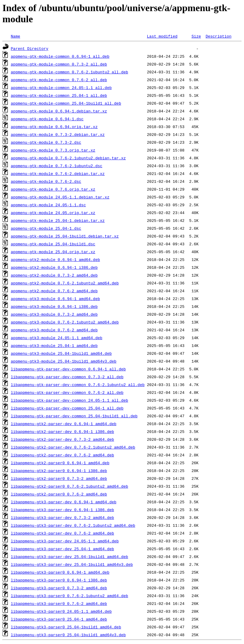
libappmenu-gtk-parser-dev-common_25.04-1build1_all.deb (74, 416)
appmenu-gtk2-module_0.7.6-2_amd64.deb (54, 291)
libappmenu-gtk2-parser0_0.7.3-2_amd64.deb (59, 478)
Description (218, 36)
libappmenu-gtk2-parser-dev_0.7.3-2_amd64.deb (62, 439)
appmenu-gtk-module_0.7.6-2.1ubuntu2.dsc (57, 166)
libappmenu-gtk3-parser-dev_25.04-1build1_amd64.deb (69, 557)
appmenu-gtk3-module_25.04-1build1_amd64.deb (61, 353)
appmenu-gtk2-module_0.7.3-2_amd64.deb (54, 275)
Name (15, 36)
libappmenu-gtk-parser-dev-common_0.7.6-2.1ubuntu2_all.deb (78, 385)
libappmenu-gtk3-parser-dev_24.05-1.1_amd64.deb (65, 541)
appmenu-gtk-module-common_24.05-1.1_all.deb (61, 87)
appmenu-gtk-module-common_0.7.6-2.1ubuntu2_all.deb (69, 72)
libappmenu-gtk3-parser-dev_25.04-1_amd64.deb (62, 549)
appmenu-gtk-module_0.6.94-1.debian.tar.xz (59, 111)
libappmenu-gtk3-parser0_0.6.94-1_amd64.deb (60, 572)
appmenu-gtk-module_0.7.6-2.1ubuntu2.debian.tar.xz (68, 158)
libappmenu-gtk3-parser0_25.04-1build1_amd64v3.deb (68, 635)
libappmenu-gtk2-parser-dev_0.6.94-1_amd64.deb (64, 424)
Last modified (162, 36)
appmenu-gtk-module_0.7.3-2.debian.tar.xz (58, 134)
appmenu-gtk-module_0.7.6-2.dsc (46, 181)
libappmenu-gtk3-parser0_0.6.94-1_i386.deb (59, 580)
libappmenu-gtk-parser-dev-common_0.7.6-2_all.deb (67, 392)
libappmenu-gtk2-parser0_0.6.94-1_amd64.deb (60, 463)
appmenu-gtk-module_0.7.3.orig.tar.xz (53, 150)
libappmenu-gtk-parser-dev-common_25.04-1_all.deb (67, 408)
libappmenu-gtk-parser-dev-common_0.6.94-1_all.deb (68, 369)
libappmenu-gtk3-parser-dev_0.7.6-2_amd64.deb (62, 533)
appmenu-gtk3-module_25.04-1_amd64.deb (54, 345)
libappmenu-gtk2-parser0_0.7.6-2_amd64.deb (59, 494)
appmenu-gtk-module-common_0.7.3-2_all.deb (59, 64)
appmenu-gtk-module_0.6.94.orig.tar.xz (54, 127)
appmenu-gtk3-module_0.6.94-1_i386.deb (54, 306)
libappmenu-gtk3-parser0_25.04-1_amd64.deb (59, 619)
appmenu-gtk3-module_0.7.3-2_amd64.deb (54, 314)
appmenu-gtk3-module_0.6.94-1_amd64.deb (55, 299)
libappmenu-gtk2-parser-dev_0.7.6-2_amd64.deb (62, 455)
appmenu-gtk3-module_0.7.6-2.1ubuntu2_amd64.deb (65, 322)
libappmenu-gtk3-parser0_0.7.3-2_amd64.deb (59, 588)
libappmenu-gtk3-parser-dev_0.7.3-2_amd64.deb (62, 517)
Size (196, 36)
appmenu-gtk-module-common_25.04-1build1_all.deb (66, 103)
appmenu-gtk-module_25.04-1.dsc (46, 228)
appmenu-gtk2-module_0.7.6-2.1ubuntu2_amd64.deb (65, 283)
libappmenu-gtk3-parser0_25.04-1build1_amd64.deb (66, 627)
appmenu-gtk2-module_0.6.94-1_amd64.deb (55, 259)
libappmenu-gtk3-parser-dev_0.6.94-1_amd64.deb (64, 502)
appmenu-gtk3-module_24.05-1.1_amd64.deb (57, 338)
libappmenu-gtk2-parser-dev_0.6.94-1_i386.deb (62, 431)
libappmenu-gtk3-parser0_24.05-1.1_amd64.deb (61, 611)
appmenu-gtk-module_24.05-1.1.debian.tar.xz (60, 197)
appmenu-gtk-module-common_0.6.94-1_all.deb (60, 56)
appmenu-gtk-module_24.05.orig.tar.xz (53, 213)
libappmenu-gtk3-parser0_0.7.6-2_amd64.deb (59, 603)
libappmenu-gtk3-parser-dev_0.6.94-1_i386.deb (62, 510)
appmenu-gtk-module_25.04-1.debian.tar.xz (58, 220)
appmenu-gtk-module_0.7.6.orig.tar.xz (53, 189)
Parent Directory (30, 48)
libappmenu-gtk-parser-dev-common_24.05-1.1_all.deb (69, 400)
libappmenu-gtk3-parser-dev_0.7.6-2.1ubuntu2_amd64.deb (73, 525)
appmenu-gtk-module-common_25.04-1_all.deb (59, 95)
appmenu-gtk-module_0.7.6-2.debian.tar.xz (58, 173)
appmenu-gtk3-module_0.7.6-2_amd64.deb (54, 330)
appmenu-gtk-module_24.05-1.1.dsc (48, 205)
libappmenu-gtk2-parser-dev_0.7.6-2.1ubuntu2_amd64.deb (73, 447)
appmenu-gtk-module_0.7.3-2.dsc (46, 142)
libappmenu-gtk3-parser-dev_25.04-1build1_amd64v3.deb (72, 564)
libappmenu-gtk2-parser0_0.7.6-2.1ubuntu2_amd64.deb (69, 486)
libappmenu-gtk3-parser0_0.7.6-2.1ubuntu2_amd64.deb (69, 596)
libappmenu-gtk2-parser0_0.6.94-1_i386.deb (59, 471)
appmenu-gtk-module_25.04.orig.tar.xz (53, 252)
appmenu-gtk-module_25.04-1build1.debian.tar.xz (65, 236)
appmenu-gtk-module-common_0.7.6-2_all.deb (59, 80)
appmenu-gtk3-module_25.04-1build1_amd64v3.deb (64, 361)
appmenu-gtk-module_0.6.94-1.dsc (47, 119)
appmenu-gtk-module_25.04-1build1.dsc (53, 244)
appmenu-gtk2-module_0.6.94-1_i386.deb (54, 267)
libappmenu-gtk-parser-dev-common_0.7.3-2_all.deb (67, 377)
